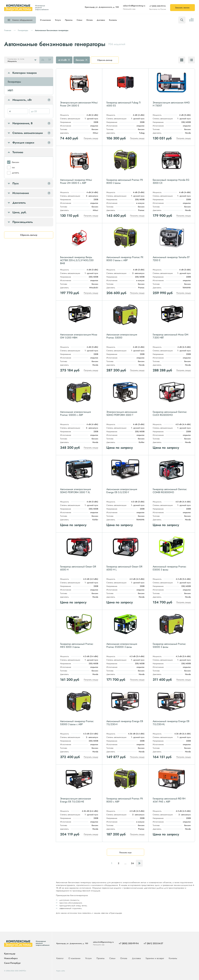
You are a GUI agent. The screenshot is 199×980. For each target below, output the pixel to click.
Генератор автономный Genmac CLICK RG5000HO (170, 413)
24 (132, 863)
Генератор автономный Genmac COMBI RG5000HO (170, 491)
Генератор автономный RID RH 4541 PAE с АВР (169, 800)
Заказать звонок (182, 8)
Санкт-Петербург (12, 963)
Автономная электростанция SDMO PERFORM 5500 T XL (75, 491)
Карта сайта (61, 971)
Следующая (139, 863)
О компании (45, 20)
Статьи (79, 20)
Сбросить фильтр (105, 60)
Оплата (89, 20)
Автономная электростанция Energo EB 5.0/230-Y (122, 491)
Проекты (69, 20)
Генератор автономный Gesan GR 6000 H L (124, 568)
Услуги (58, 20)
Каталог (22, 20)
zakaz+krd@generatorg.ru (134, 6)
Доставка (101, 20)
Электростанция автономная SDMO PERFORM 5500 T (122, 413)
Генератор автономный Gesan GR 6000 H (78, 568)
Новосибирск (11, 958)
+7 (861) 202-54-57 (153, 943)
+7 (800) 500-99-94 (157, 6)
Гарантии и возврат (155, 958)
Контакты (113, 20)
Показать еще (125, 852)
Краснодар (10, 954)
